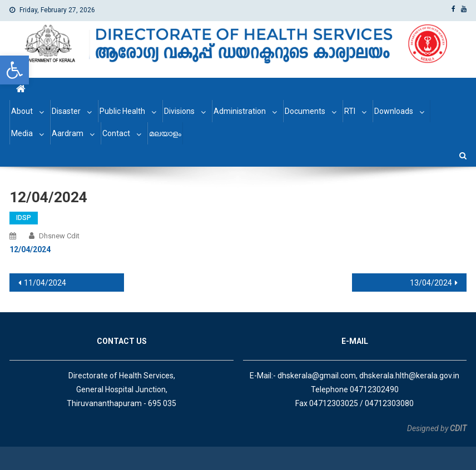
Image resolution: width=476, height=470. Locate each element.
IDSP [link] (24, 218)
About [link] (22, 111)
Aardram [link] (68, 133)
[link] (14, 70)
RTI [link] (350, 111)
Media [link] (22, 133)
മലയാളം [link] (165, 133)
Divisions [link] (179, 111)
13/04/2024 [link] (431, 283)
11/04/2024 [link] (45, 283)
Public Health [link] (122, 111)
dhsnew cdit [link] (59, 236)
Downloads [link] (394, 111)
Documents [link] (305, 111)
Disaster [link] (66, 111)
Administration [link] (240, 111)
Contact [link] (116, 133)
